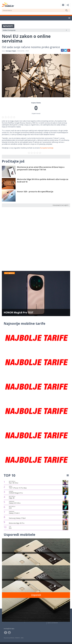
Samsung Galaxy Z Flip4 (17, 518)
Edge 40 (12, 497)
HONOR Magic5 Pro (16, 492)
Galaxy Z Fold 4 (14, 512)
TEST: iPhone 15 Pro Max (18, 487)
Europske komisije (47, 148)
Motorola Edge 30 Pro (17, 523)
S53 (10, 528)
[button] (69, 18)
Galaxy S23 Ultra (15, 502)
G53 (12, 507)
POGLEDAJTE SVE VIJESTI (61, 205)
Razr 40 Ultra (13, 482)
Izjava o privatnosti (53, 623)
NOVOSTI (8, 26)
